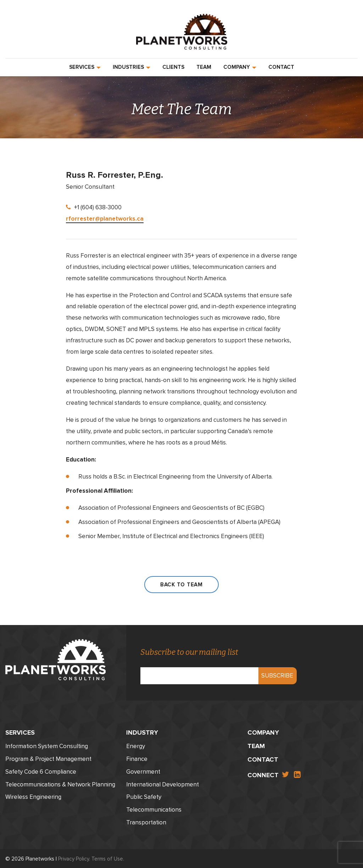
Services (85, 67)
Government (143, 770)
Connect (263, 774)
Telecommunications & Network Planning (60, 783)
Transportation (146, 821)
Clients (173, 67)
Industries (132, 67)
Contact (281, 67)
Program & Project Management (48, 758)
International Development (163, 783)
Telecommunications (154, 808)
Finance (137, 758)
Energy (136, 745)
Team (204, 67)
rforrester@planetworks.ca (105, 219)
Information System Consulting (47, 745)
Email (199, 669)
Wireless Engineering (33, 795)
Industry (142, 731)
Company (240, 67)
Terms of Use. (108, 857)
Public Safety (144, 795)
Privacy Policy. (74, 857)
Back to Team (181, 585)
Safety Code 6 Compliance (41, 770)
